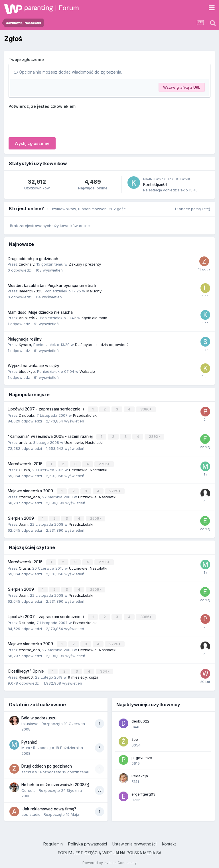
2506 (96, 517)
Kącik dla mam (94, 318)
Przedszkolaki (85, 415)
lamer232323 (31, 291)
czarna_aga (29, 495)
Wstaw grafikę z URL (182, 87)
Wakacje (87, 371)
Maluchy (94, 291)
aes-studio (31, 811)
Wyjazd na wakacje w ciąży (34, 366)
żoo (135, 736)
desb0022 (140, 718)
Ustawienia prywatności (134, 840)
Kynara (25, 345)
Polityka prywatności (88, 840)
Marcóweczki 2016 (26, 463)
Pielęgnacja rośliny (25, 339)
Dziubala (27, 415)
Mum (26, 744)
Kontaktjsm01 (155, 184)
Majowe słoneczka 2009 (31, 490)
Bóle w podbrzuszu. (39, 715)
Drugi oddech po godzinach (33, 259)
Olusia (24, 469)
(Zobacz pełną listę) (192, 209)
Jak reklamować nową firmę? (49, 806)
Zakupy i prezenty (85, 264)
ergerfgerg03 (143, 791)
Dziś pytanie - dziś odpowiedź (102, 345)
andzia (25, 442)
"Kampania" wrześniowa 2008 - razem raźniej (51, 436)
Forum (69, 8)
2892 (155, 436)
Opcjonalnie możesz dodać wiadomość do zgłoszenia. (68, 72)
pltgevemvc (142, 754)
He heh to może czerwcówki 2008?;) (55, 781)
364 (105, 668)
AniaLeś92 (28, 318)
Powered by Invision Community (109, 859)
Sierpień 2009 (21, 517)
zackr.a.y (27, 264)
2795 (104, 463)
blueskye (27, 371)
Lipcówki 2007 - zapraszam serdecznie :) (46, 409)
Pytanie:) (30, 739)
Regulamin (53, 840)
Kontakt (169, 840)
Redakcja (140, 772)
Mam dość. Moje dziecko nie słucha (40, 312)
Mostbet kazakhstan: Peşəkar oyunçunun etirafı (52, 286)
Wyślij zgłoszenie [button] (32, 143)
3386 (146, 409)
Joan (23, 523)
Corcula (29, 787)
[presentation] (52, 122)
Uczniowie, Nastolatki (84, 442)
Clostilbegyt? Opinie (26, 668)
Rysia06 (26, 674)
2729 (115, 490)
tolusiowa (30, 720)
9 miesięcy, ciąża (83, 674)
